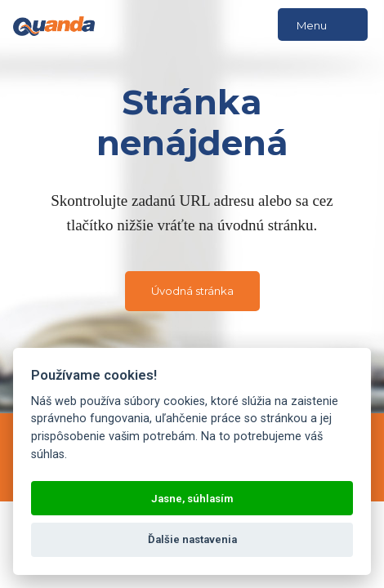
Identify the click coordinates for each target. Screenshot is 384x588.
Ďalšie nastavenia (192, 539)
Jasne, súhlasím (192, 499)
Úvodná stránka (192, 291)
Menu (323, 25)
